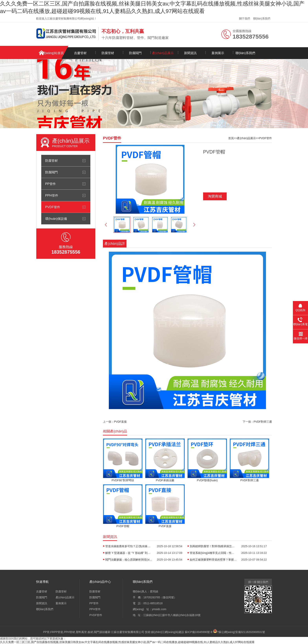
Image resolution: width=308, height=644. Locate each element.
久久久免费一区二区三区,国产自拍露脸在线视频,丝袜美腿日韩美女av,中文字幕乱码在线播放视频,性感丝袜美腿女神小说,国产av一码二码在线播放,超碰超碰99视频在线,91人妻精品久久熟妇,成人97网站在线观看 (127, 642)
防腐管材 (108, 53)
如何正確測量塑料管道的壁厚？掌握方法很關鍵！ (213, 560)
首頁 (231, 138)
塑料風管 (81, 632)
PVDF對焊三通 (263, 422)
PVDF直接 (120, 422)
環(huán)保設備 (56, 219)
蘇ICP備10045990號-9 (199, 632)
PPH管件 (52, 195)
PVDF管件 (53, 207)
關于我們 (245, 18)
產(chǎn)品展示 (163, 53)
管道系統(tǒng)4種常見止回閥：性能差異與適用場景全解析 (213, 553)
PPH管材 (69, 632)
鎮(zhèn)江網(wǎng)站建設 (168, 632)
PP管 (46, 632)
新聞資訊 (190, 53)
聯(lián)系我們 (262, 18)
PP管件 (50, 184)
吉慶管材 (80, 53)
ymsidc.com (159, 609)
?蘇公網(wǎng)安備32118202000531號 (239, 632)
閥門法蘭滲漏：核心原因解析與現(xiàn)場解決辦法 (129, 560)
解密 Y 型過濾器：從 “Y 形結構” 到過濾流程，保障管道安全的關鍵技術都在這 (129, 553)
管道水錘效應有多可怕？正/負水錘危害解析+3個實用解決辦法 (129, 546)
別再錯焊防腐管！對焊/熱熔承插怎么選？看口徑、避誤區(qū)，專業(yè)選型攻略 (213, 546)
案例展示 (218, 53)
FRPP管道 (57, 632)
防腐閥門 (135, 53)
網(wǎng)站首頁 (53, 53)
